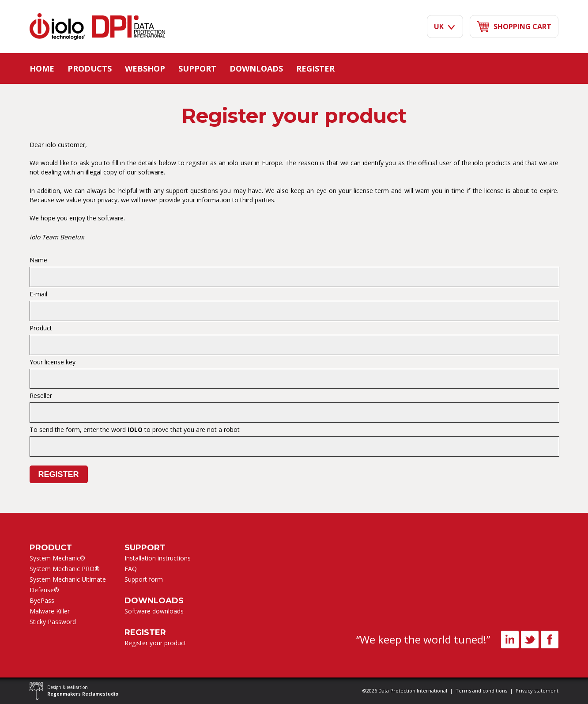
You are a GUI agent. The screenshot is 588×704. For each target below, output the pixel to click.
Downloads (256, 68)
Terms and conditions (481, 691)
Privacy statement (537, 691)
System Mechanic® (57, 558)
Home (42, 68)
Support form (144, 579)
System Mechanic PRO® (65, 569)
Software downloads (154, 611)
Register (315, 68)
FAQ (131, 569)
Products (90, 68)
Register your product (155, 643)
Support (197, 68)
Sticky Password (53, 622)
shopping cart (514, 27)
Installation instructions (158, 558)
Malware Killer (50, 611)
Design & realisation (83, 691)
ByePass (42, 600)
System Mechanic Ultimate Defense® (68, 585)
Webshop (145, 68)
